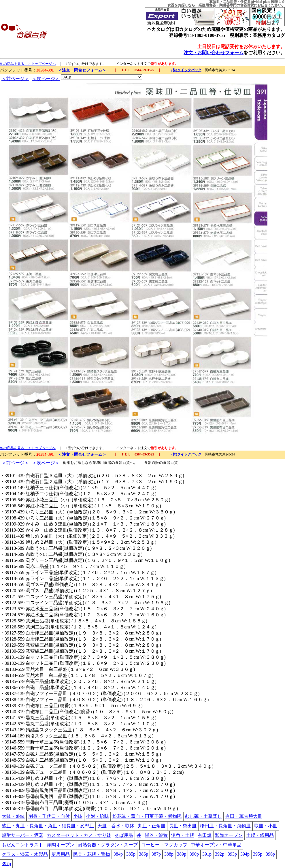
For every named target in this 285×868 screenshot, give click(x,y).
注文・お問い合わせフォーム (214, 53)
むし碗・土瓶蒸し (203, 816)
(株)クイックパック (186, 70)
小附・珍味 (97, 816)
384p (118, 854)
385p (131, 854)
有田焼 (205, 835)
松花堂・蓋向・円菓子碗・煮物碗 (147, 816)
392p (220, 854)
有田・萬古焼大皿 (244, 816)
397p (6, 864)
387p (156, 854)
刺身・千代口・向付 (49, 816)
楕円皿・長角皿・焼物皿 (225, 826)
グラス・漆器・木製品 (25, 854)
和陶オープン (229, 835)
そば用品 (124, 835)
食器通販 (152, 463)
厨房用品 (61, 854)
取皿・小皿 (266, 826)
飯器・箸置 (156, 835)
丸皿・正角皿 (152, 826)
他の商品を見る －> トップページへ (28, 64)
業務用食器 (207, 5)
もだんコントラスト (22, 845)
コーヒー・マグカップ (164, 845)
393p (232, 854)
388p (169, 854)
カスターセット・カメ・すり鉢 (79, 835)
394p (245, 854)
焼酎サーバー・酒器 (22, 835)
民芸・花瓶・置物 (92, 854)
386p (144, 854)
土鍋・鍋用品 (260, 835)
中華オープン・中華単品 (216, 845)
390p (194, 854)
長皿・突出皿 (183, 826)
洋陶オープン (61, 845)
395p (258, 854)
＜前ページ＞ (15, 79)
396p (270, 854)
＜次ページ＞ (46, 79)
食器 (171, 5)
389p (182, 854)
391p (207, 854)
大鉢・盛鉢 (13, 816)
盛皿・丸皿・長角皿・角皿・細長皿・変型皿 (48, 826)
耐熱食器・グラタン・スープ (108, 845)
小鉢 (78, 816)
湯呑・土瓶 (183, 835)
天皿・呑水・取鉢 (116, 826)
